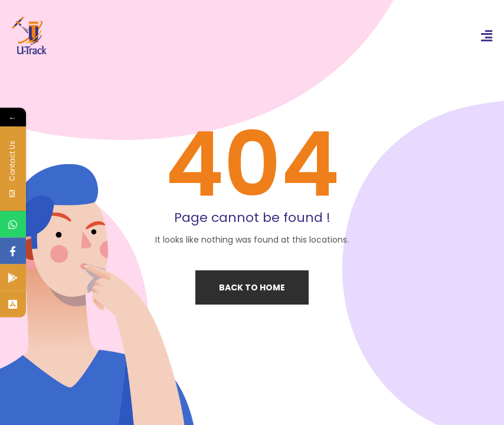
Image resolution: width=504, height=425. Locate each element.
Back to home (252, 287)
